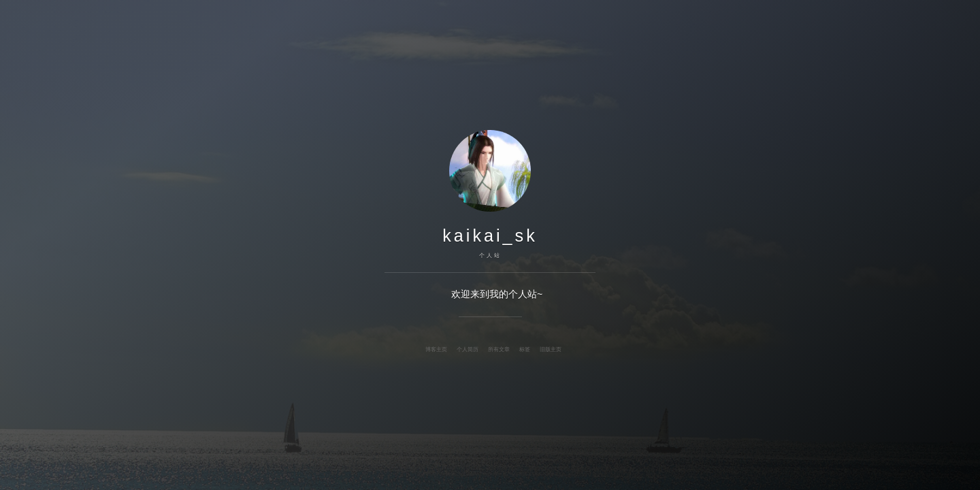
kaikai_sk (490, 235)
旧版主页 (551, 349)
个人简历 (468, 349)
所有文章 (499, 349)
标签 (525, 349)
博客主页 (436, 349)
